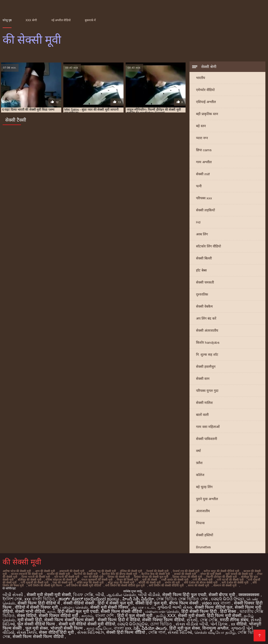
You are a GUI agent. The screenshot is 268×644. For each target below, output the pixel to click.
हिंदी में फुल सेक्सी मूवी (135, 616)
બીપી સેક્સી (13, 595)
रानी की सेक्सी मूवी (203, 580)
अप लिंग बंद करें (206, 318)
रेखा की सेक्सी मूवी (63, 583)
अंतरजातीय (203, 511)
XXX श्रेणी (31, 20)
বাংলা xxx (122, 628)
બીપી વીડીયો (149, 595)
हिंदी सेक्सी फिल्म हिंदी (200, 611)
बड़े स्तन (201, 126)
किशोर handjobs (208, 343)
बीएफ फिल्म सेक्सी (184, 603)
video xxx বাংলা (217, 603)
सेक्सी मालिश (204, 403)
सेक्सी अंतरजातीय (207, 331)
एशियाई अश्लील (206, 102)
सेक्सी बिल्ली (204, 258)
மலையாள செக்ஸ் (162, 611)
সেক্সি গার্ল (157, 632)
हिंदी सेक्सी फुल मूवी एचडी (78, 611)
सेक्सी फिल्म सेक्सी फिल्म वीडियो (39, 637)
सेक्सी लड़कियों (205, 210)
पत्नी (199, 186)
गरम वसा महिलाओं (208, 427)
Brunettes (203, 547)
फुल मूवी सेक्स (37, 628)
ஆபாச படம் (143, 607)
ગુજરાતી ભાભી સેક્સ (175, 607)
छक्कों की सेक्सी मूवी (185, 574)
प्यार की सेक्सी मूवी (93, 577)
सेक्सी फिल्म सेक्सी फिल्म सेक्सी (70, 620)
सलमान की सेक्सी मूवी (225, 585)
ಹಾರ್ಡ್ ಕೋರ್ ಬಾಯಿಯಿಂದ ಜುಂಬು (90, 599)
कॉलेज (200, 475)
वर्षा (198, 451)
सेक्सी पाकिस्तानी (206, 439)
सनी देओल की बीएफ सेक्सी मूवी (201, 583)
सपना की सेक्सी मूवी (199, 585)
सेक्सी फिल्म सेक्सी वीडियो (122, 611)
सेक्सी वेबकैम (204, 306)
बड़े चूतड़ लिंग (204, 487)
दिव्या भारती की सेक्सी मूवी (36, 577)
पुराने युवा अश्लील (207, 499)
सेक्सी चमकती (205, 282)
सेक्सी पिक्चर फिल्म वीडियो (163, 620)
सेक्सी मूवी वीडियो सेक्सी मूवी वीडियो (87, 624)
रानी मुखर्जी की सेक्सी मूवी (35, 583)
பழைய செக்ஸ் (74, 607)
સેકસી (192, 620)
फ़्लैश (199, 463)
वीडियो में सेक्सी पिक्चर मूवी (36, 607)
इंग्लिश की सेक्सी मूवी (131, 571)
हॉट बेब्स (201, 270)
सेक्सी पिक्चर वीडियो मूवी (59, 616)
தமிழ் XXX (166, 616)
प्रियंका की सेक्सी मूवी (119, 577)
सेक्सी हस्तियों (205, 535)
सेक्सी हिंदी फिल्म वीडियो (126, 632)
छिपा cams (204, 150)
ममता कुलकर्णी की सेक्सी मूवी (97, 580)
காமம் (87, 616)
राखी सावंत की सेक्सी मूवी (175, 580)
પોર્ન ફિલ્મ (220, 624)
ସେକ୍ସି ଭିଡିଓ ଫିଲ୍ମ (228, 599)
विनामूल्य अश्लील (215, 628)
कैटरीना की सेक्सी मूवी (86, 574)
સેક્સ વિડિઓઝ (91, 632)
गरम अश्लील (204, 162)
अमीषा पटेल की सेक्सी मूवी (17, 571)
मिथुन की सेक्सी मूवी (127, 580)
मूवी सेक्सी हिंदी (30, 620)
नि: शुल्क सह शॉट (207, 355)
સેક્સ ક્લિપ (27, 632)
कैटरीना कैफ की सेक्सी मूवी (156, 574)
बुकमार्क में (90, 20)
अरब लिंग (202, 234)
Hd (198, 222)
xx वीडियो (239, 624)
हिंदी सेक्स (229, 611)
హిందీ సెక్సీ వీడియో (138, 599)
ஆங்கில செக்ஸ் (121, 595)
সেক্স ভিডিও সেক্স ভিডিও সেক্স (183, 599)
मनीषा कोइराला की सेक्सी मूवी (61, 580)
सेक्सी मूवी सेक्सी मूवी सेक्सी (49, 595)
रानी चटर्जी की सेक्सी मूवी (230, 580)
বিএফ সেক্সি (83, 595)
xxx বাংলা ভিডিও (40, 599)
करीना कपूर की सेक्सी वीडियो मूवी (221, 571)
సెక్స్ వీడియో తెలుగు (150, 628)
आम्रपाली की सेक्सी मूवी (72, 571)
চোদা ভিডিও (162, 624)
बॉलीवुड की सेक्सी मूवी (30, 580)
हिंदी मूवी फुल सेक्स (185, 628)
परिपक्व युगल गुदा (207, 391)
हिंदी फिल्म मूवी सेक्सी (224, 616)
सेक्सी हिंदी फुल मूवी (151, 603)
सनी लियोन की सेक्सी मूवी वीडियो (84, 585)
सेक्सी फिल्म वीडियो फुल (214, 607)
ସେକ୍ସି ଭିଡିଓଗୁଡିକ (133, 624)
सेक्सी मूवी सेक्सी (191, 616)
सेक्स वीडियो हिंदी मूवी (57, 632)
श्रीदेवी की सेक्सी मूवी (150, 583)
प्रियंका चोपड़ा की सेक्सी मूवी (187, 577)
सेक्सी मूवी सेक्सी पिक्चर (109, 607)
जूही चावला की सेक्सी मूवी (239, 574)
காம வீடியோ (99, 628)
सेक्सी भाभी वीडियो (30, 611)
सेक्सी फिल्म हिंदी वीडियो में (39, 603)
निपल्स (200, 523)
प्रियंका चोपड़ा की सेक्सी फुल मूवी (151, 577)
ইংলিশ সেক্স (12, 599)
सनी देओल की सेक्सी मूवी (235, 583)
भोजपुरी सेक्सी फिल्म (67, 628)
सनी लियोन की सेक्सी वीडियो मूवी (166, 585)
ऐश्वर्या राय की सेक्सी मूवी (186, 571)
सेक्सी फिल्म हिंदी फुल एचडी (184, 595)
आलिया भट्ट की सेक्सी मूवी (102, 571)
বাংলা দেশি (105, 616)
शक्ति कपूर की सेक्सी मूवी (90, 583)
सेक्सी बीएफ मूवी (222, 595)
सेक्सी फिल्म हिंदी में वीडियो (119, 620)
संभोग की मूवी (172, 583)
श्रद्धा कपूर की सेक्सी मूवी (121, 583)
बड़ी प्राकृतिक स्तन (207, 114)
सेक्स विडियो (27, 616)
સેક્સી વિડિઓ (180, 632)
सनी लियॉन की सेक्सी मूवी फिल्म (45, 585)
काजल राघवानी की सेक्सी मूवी (27, 574)
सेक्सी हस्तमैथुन (206, 367)
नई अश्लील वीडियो (61, 20)
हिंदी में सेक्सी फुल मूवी (115, 603)
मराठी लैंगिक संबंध (234, 620)
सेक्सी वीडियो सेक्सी (79, 603)
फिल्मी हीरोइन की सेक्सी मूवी (222, 577)
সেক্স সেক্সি (209, 620)
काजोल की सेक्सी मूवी (58, 574)
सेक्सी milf (203, 174)
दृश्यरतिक (202, 294)
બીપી (100, 595)
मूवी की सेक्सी (150, 580)
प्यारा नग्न (202, 138)
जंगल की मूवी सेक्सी (211, 574)
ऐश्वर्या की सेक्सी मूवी (157, 571)
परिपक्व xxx (204, 198)
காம (51, 611)
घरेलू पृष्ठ (7, 20)
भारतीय (201, 78)
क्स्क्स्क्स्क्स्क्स (249, 595)
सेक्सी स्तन (203, 379)
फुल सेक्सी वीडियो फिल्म (37, 624)
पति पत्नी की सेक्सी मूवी (67, 577)
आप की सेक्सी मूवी (45, 571)
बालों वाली (202, 415)
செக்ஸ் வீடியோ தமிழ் (215, 632)
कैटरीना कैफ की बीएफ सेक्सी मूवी (119, 574)
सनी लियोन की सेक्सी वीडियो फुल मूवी (125, 585)
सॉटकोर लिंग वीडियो (208, 246)
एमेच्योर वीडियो (205, 90)
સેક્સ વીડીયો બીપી (192, 624)
